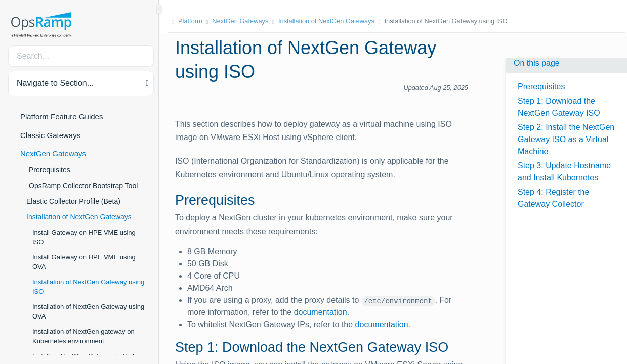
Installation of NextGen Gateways (79, 217)
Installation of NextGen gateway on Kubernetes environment (83, 336)
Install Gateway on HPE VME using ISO (84, 237)
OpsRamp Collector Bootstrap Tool (83, 186)
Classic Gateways (50, 135)
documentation (324, 312)
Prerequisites (50, 170)
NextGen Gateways (53, 153)
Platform (192, 21)
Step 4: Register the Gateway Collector (553, 198)
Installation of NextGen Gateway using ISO (88, 287)
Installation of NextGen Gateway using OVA (88, 312)
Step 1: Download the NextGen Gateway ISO (559, 107)
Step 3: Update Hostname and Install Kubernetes (564, 172)
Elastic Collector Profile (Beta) (73, 201)
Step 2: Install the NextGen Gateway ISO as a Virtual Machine (566, 139)
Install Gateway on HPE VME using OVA (84, 262)
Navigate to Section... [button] (55, 83)
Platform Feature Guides (61, 117)
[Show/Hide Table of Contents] (159, 9)
